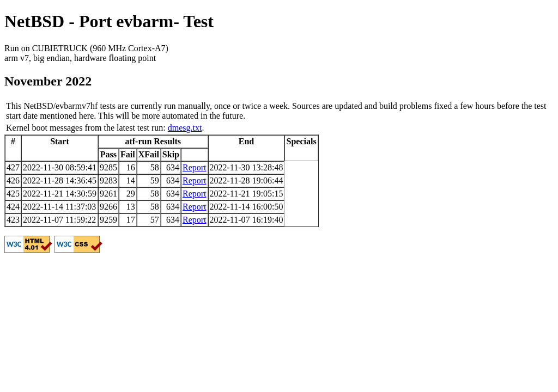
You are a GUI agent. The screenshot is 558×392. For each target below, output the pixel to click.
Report (195, 167)
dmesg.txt (185, 128)
